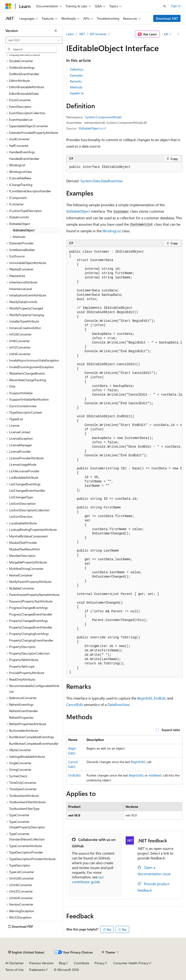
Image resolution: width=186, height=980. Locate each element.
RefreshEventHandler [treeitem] (24, 711)
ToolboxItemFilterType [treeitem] (24, 809)
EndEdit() (74, 775)
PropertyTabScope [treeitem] (22, 666)
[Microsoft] (8, 6)
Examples (76, 75)
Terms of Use (14, 970)
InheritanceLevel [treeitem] (20, 289)
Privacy (99, 963)
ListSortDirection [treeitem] (21, 516)
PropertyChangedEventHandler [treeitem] (31, 627)
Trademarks (37, 970)
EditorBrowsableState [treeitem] (24, 94)
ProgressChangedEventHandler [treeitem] (31, 614)
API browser (98, 34)
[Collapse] (56, 31)
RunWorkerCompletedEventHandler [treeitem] (34, 744)
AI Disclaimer (15, 963)
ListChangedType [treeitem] (21, 497)
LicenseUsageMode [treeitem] (23, 464)
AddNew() (155, 775)
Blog (62, 963)
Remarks (76, 81)
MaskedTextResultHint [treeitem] (24, 549)
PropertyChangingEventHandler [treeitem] (31, 640)
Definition (77, 69)
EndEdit (160, 698)
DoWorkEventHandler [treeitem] (24, 74)
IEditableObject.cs (91, 128)
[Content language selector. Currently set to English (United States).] (26, 952)
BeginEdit (145, 698)
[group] (124, 462)
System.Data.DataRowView (102, 181)
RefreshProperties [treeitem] (21, 717)
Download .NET (167, 18)
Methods (76, 87)
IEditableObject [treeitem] (24, 230)
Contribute (82, 963)
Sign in (176, 6)
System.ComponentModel (103, 117)
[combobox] (34, 40)
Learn (70, 34)
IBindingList (112, 231)
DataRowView (118, 704)
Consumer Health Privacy (131, 963)
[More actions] (178, 34)
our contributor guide (88, 879)
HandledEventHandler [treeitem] (24, 159)
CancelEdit (75, 704)
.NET (82, 34)
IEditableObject (78, 211)
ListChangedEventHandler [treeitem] (27, 490)
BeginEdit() (138, 762)
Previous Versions (41, 963)
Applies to (77, 93)
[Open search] (165, 6)
